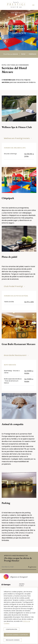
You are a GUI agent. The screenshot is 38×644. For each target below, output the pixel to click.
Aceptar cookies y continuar (17, 635)
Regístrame (32, 567)
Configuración (12, 629)
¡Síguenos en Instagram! (16, 577)
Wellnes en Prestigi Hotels (18, 138)
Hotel (23, 54)
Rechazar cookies (13, 640)
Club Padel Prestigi (14, 286)
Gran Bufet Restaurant (16, 355)
